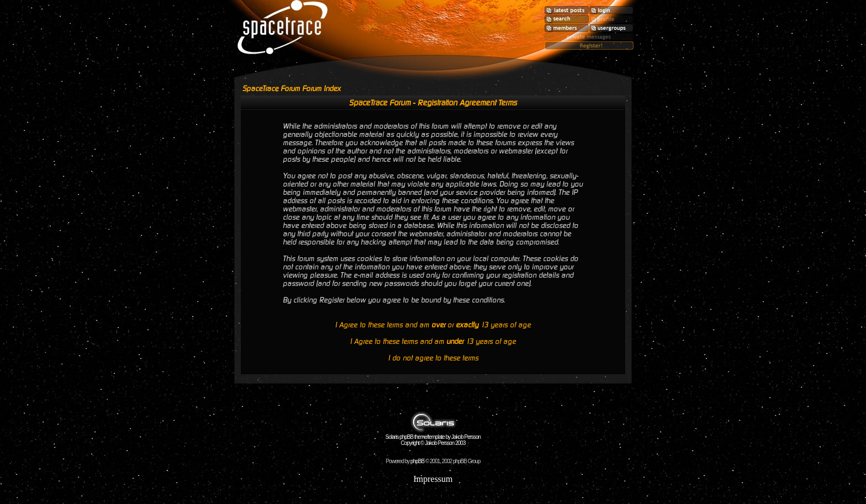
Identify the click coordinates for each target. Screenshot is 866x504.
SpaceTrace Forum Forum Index (292, 89)
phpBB (417, 461)
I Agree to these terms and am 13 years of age (433, 341)
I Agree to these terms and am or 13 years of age (433, 325)
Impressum (433, 479)
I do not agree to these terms (433, 358)
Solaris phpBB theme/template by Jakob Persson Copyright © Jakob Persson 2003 (433, 437)
